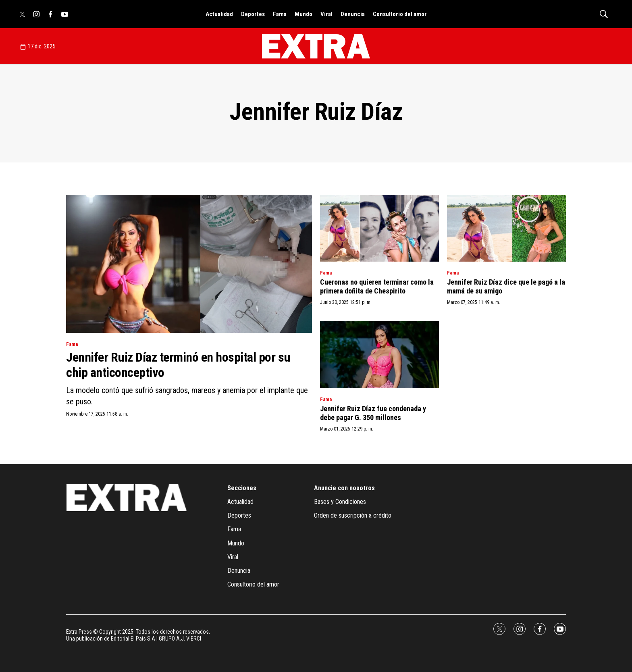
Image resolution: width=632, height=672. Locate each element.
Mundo (304, 14)
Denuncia (353, 14)
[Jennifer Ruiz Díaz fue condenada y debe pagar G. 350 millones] (379, 355)
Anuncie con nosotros (344, 488)
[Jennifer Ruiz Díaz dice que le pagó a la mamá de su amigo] (506, 228)
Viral (326, 14)
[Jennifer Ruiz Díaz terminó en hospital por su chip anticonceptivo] (189, 264)
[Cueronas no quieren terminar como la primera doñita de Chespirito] (379, 228)
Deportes (253, 14)
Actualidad (219, 14)
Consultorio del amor (400, 14)
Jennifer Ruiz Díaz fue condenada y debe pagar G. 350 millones (373, 413)
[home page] (316, 46)
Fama (280, 14)
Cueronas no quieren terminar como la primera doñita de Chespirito (377, 286)
